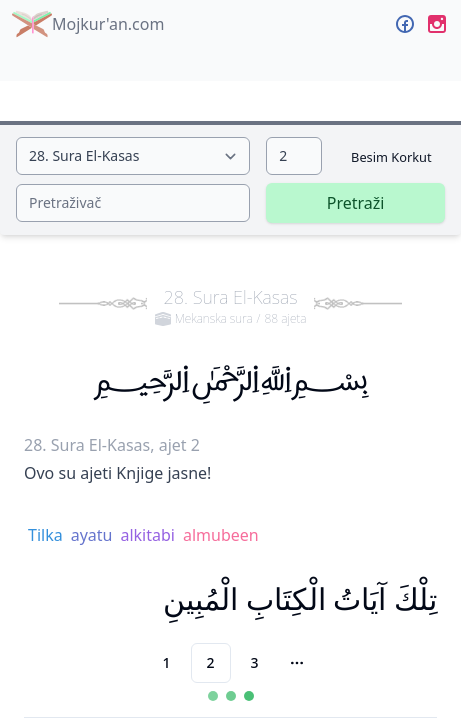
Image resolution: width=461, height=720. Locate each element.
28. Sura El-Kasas (231, 306)
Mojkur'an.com (88, 24)
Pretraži (356, 203)
